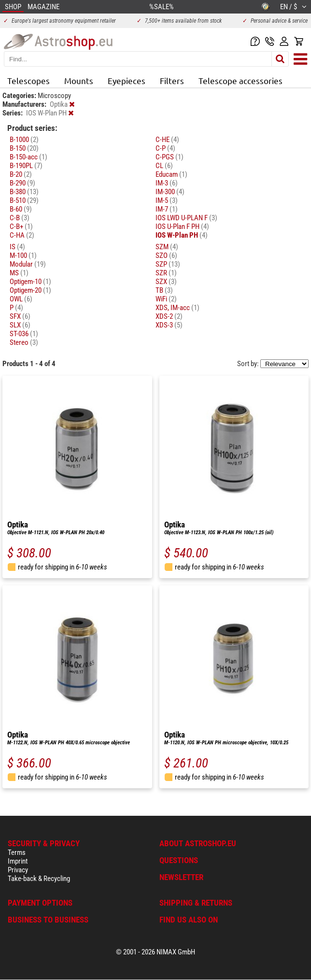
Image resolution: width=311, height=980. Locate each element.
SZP (168, 264)
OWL (21, 299)
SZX (166, 282)
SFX (20, 316)
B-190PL (26, 166)
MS (19, 273)
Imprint (18, 861)
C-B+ (21, 227)
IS (17, 247)
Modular (28, 264)
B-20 (21, 174)
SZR (166, 273)
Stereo (24, 342)
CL (164, 166)
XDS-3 (169, 325)
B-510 (24, 200)
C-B (20, 218)
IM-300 (170, 192)
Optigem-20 (30, 290)
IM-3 (167, 183)
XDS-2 (169, 316)
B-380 (24, 192)
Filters (172, 80)
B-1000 (24, 140)
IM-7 (167, 209)
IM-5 (167, 200)
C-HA (22, 235)
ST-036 (24, 334)
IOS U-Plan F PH (182, 227)
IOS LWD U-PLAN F (186, 218)
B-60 (21, 209)
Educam (171, 174)
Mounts (79, 80)
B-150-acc (28, 157)
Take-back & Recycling (39, 879)
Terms (17, 852)
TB (164, 290)
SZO (166, 256)
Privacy (18, 870)
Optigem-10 (30, 282)
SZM (167, 247)
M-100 (23, 256)
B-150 (24, 148)
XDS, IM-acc (177, 308)
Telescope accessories (240, 80)
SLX (20, 325)
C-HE (167, 140)
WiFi (166, 299)
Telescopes (28, 80)
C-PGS (170, 157)
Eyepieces (127, 80)
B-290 (22, 183)
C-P (165, 148)
